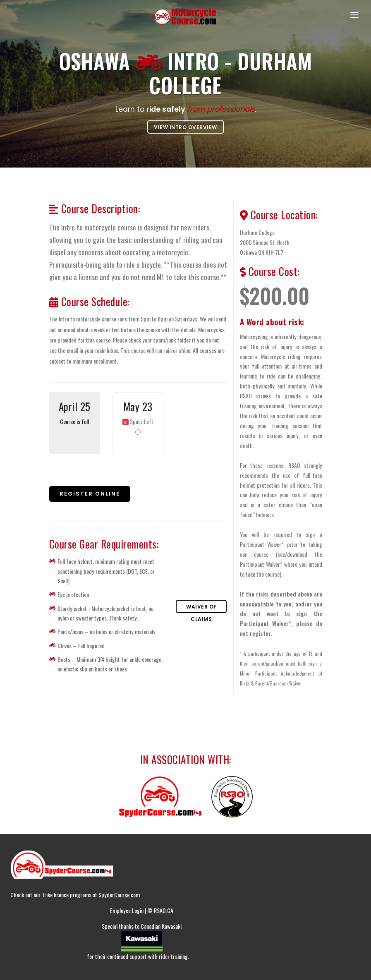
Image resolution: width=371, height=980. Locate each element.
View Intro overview (185, 127)
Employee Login (127, 910)
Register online (90, 494)
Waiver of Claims (201, 608)
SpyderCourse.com (119, 895)
